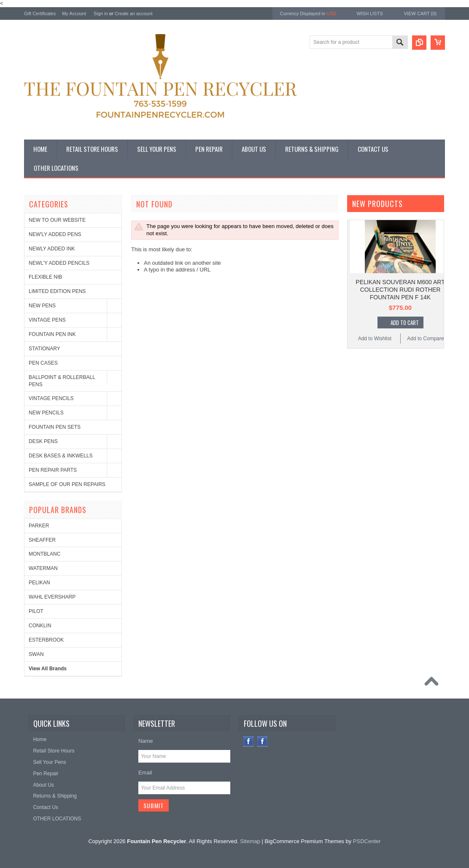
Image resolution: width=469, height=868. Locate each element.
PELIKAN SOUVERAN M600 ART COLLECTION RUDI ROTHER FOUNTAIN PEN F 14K (400, 290)
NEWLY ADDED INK (52, 249)
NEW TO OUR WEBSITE (57, 220)
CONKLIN (40, 626)
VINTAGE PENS (47, 320)
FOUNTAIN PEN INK (52, 334)
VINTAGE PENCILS (51, 398)
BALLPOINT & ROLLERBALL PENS (62, 381)
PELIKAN (39, 583)
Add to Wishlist (375, 339)
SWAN (36, 654)
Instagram (263, 741)
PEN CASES (43, 363)
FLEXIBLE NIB (45, 277)
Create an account (134, 13)
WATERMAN (43, 568)
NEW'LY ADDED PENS (55, 234)
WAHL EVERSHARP (52, 597)
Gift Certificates (40, 13)
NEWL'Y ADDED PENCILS (59, 263)
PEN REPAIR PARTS (53, 470)
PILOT (36, 611)
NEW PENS (42, 306)
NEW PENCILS (46, 413)
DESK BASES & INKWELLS (61, 456)
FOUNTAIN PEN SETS (55, 427)
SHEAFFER (42, 540)
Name (146, 741)
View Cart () (420, 13)
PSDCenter (367, 841)
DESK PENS (43, 441)
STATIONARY (44, 349)
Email (145, 773)
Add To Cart (405, 322)
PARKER (39, 526)
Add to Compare (425, 339)
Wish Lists (369, 13)
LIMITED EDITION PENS (57, 291)
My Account (74, 13)
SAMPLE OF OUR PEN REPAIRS (67, 484)
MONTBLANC (44, 554)
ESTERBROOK (46, 640)
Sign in (101, 13)
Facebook (249, 741)
